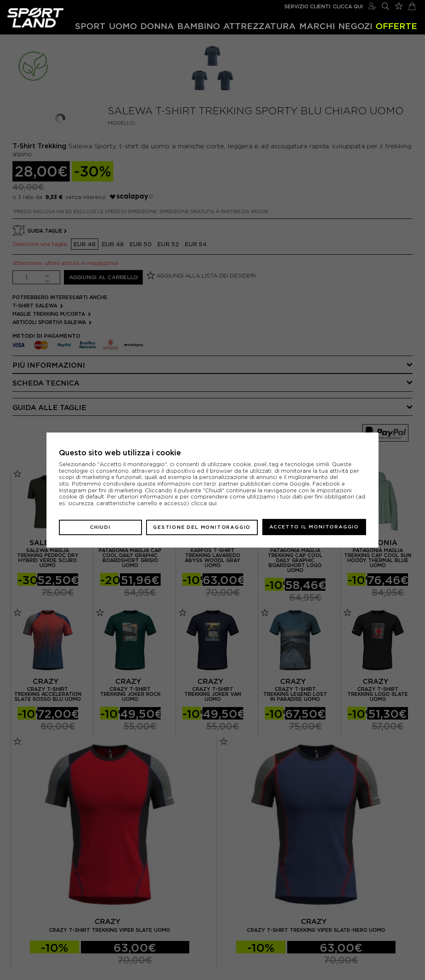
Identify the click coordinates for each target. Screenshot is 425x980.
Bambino (199, 26)
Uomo (123, 26)
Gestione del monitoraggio (202, 527)
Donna (157, 26)
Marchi (317, 26)
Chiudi (100, 527)
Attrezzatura (259, 26)
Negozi (355, 26)
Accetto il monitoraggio (314, 527)
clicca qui (204, 504)
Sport (90, 26)
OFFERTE (396, 26)
